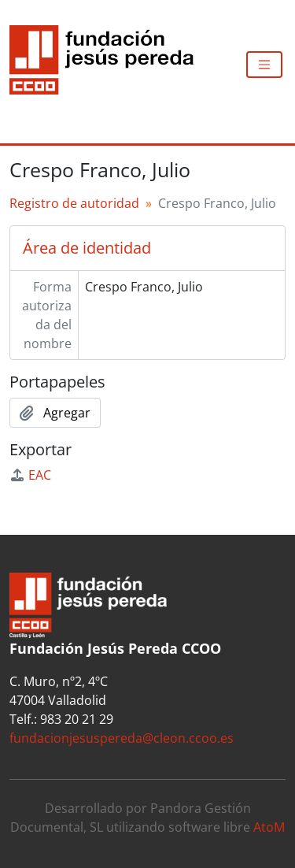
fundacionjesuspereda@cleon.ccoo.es (122, 738)
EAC (30, 475)
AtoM (269, 827)
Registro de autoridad (74, 203)
